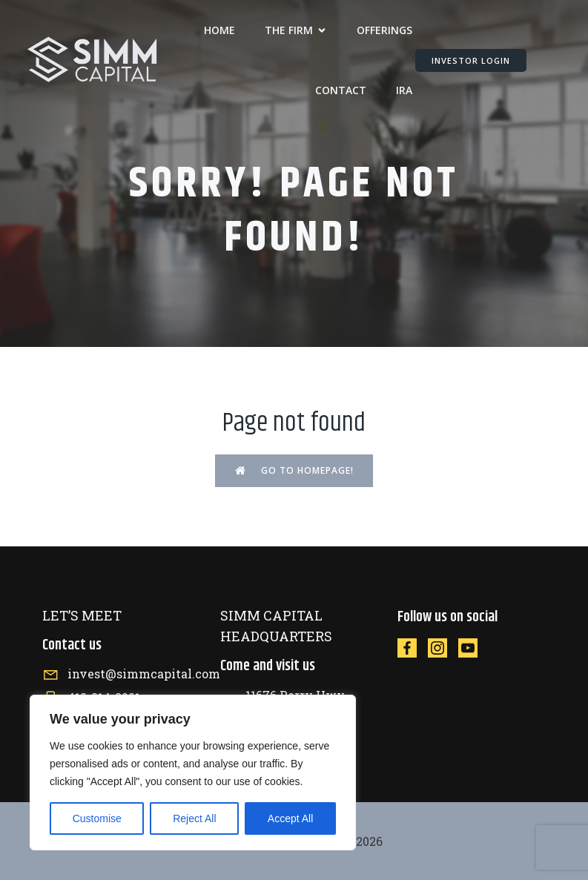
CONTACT (341, 90)
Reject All (194, 818)
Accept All (290, 818)
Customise (97, 818)
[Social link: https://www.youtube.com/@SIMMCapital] (473, 648)
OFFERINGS (384, 30)
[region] (193, 773)
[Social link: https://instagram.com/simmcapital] (443, 648)
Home (219, 30)
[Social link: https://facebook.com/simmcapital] (413, 648)
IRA (404, 90)
